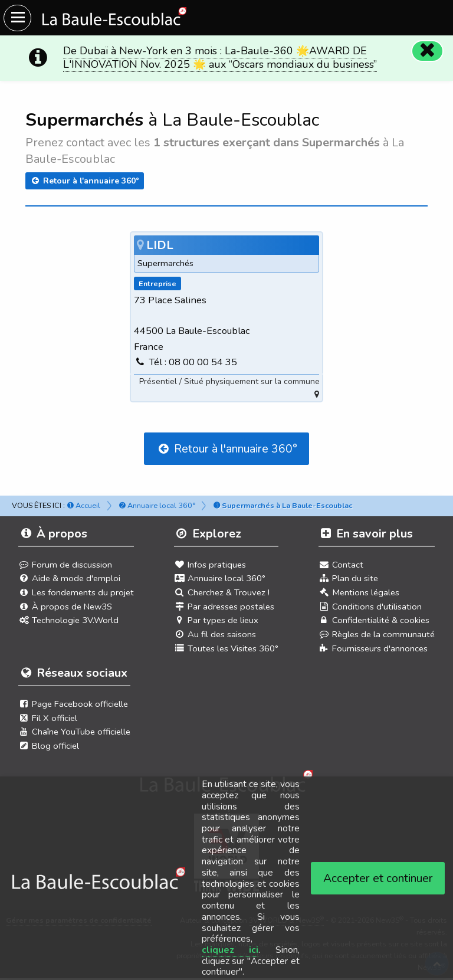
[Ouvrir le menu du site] (17, 18)
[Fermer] (427, 51)
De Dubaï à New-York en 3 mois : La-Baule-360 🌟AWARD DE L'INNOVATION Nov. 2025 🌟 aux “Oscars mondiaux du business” (220, 58)
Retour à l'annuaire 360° (85, 181)
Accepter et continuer (378, 878)
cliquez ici (230, 950)
